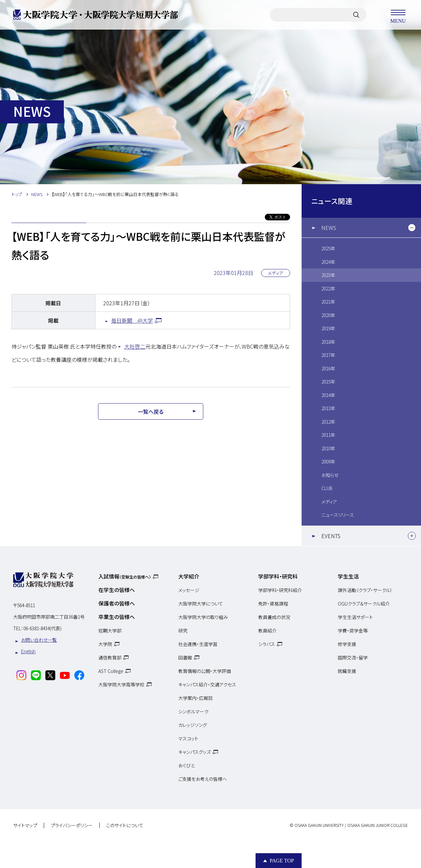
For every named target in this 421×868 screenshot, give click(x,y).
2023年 (328, 275)
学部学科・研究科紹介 (280, 590)
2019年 (328, 328)
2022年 (328, 288)
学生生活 (348, 576)
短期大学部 (110, 631)
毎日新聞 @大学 (132, 320)
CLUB (327, 488)
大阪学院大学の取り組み (203, 617)
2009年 (328, 461)
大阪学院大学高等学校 (121, 684)
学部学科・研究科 (278, 576)
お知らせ (330, 475)
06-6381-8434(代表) (42, 628)
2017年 (328, 355)
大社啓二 (135, 346)
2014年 (328, 395)
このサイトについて (125, 826)
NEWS (329, 228)
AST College (111, 671)
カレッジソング (193, 725)
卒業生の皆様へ (117, 617)
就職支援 (347, 671)
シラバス (267, 644)
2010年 (328, 448)
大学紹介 (189, 576)
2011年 (328, 435)
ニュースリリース (338, 515)
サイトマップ (25, 826)
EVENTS (331, 536)
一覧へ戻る (151, 411)
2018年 (328, 342)
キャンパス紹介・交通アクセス (207, 684)
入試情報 (125, 576)
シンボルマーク (193, 711)
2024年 (328, 262)
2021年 (328, 302)
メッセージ (189, 590)
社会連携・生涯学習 (198, 644)
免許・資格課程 (273, 604)
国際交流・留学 (353, 657)
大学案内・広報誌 (196, 698)
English (28, 651)
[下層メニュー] (412, 228)
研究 (183, 631)
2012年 (328, 422)
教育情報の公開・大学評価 (205, 671)
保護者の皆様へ (117, 603)
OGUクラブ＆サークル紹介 (364, 604)
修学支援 (347, 644)
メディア (329, 502)
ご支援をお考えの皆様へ (203, 779)
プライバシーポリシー (72, 826)
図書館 (185, 657)
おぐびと (186, 765)
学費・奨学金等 (353, 631)
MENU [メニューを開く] (398, 15)
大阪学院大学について (201, 604)
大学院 (105, 644)
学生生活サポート (355, 617)
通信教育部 (110, 657)
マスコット (188, 738)
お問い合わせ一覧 (39, 640)
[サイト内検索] (356, 15)
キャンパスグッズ (195, 752)
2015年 (328, 382)
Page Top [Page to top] (282, 861)
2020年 (328, 315)
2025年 (328, 248)
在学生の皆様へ (117, 590)
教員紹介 (267, 631)
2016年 (328, 368)
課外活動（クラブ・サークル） (365, 590)
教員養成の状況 (274, 617)
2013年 (328, 408)
